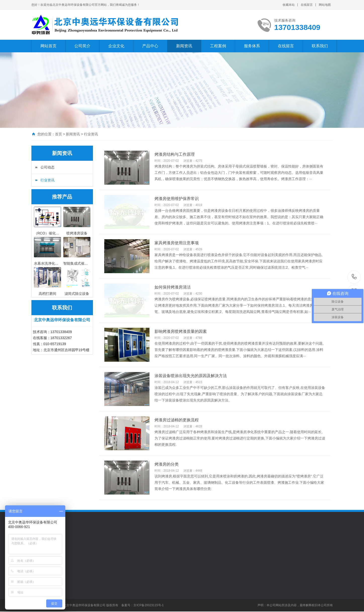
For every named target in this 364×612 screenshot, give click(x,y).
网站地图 (325, 5)
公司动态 (47, 167)
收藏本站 (289, 5)
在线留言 (307, 5)
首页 (59, 134)
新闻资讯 (184, 46)
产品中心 (150, 46)
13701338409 (354, 277)
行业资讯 (91, 134)
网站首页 (48, 46)
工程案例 (218, 46)
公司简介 (82, 46)
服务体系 (252, 46)
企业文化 (116, 46)
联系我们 (320, 46)
